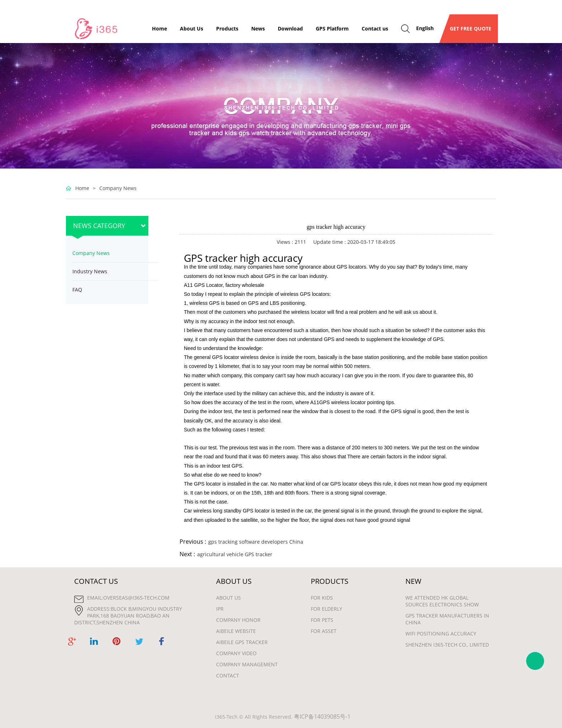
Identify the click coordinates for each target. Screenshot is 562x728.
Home (159, 29)
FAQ (77, 290)
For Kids (322, 598)
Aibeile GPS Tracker (242, 642)
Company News (118, 188)
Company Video (236, 653)
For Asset (324, 631)
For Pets (322, 620)
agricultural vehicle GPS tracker (235, 554)
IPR (220, 609)
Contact (228, 675)
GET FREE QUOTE (468, 29)
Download (290, 29)
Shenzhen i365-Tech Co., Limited (447, 645)
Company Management (247, 664)
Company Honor (238, 620)
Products (227, 29)
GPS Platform (332, 29)
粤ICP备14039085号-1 (322, 717)
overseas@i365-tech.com (136, 598)
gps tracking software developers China (256, 542)
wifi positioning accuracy (441, 634)
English (425, 28)
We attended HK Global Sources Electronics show (442, 601)
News (258, 29)
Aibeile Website (236, 631)
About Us (192, 29)
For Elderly (327, 609)
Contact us (375, 29)
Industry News (90, 271)
